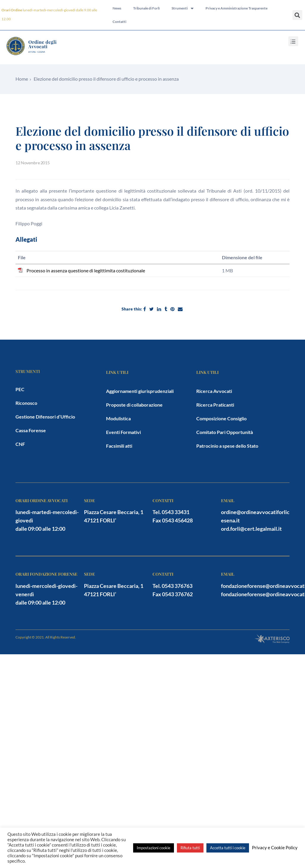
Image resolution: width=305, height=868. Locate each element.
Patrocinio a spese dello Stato (227, 446)
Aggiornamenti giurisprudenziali (140, 391)
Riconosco (26, 403)
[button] (297, 15)
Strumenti (183, 8)
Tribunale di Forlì (146, 8)
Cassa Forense (31, 430)
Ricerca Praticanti (215, 405)
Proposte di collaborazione (134, 405)
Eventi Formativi (123, 432)
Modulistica (118, 418)
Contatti (119, 22)
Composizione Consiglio (221, 418)
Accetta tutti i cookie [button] (228, 848)
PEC (20, 389)
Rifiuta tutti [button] (190, 848)
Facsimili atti (119, 446)
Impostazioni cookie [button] (154, 848)
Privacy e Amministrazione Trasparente (236, 8)
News (117, 8)
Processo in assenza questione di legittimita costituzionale (86, 270)
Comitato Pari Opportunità (225, 432)
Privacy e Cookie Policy (275, 848)
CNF (20, 444)
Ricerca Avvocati (214, 391)
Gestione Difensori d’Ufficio (45, 417)
